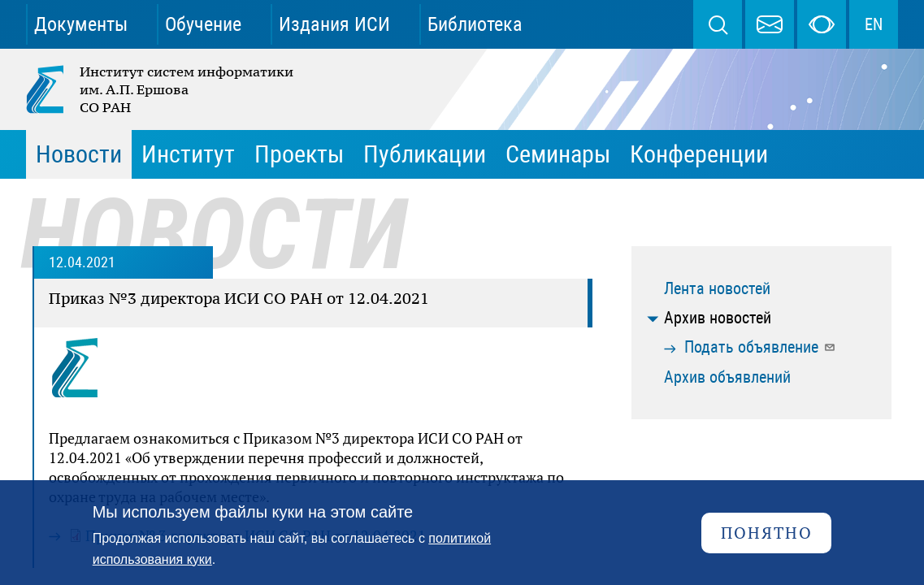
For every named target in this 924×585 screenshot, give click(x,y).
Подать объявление (760, 347)
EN (874, 24)
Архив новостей (718, 318)
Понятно (767, 533)
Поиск (718, 24)
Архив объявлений (727, 377)
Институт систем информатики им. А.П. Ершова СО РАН (161, 89)
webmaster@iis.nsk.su (770, 24)
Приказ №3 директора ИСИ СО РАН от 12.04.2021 (239, 298)
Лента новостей (717, 288)
